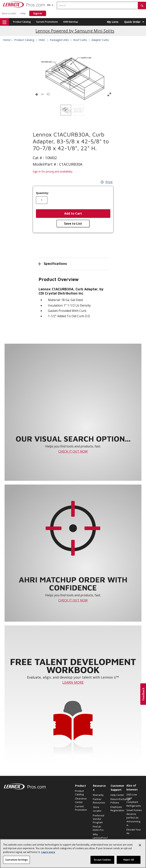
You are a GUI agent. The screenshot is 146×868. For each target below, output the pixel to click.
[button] (142, 5)
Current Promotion (81, 808)
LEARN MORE (73, 682)
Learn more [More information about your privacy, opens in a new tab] (48, 854)
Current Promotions (47, 22)
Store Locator (9, 13)
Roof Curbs (80, 40)
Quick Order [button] (132, 22)
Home (7, 40)
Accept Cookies (102, 861)
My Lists (113, 22)
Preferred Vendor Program (98, 819)
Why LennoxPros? (100, 836)
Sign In (38, 13)
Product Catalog (22, 22)
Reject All (129, 861)
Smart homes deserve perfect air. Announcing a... (134, 818)
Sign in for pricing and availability (53, 171)
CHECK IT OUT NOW (73, 451)
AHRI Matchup (71, 22)
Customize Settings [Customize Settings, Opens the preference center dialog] (16, 861)
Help (23, 13)
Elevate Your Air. (134, 831)
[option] (66, 110)
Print (107, 182)
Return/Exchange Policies (117, 801)
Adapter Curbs (100, 40)
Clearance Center (81, 800)
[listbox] (73, 110)
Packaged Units (59, 40)
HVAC (42, 40)
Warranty (98, 795)
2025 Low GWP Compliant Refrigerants (134, 800)
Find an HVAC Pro (98, 828)
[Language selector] (49, 5)
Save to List (73, 224)
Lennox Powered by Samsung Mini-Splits (75, 31)
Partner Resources (99, 801)
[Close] (140, 847)
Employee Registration (117, 809)
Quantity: (42, 193)
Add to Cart (73, 213)
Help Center (117, 795)
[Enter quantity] (42, 200)
